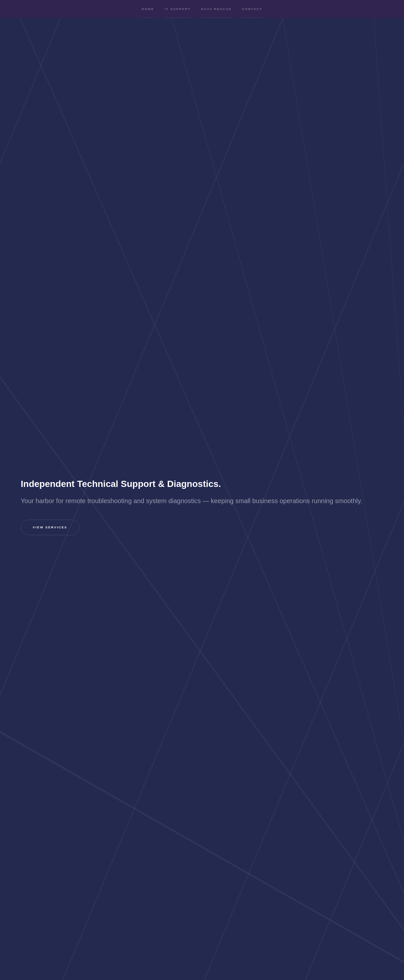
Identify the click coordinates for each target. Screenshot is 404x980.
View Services (50, 528)
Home (148, 14)
